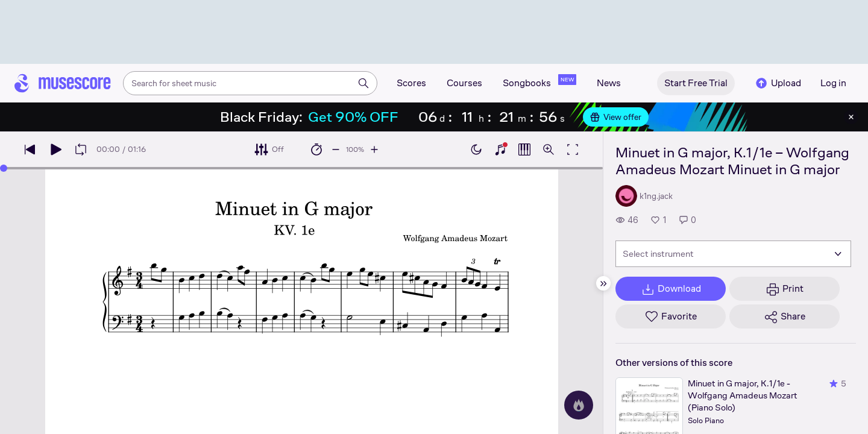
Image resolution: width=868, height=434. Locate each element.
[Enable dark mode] (476, 149)
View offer (616, 117)
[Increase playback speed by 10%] (374, 149)
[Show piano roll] (524, 149)
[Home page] (63, 83)
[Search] (363, 83)
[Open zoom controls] (549, 149)
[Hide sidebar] (603, 283)
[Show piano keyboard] (500, 149)
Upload (778, 83)
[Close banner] (851, 117)
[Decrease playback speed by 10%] (336, 149)
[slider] (4, 168)
